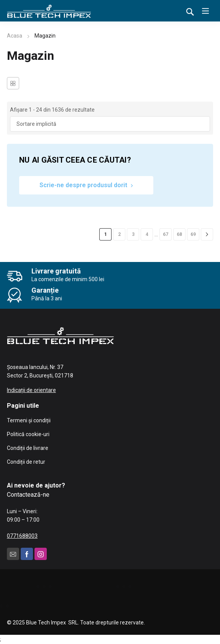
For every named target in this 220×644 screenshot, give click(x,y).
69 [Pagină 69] (193, 234)
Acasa (15, 36)
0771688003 (22, 536)
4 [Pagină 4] (147, 234)
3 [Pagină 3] (133, 234)
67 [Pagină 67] (166, 234)
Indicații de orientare (31, 390)
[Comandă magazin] (110, 124)
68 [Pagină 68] (179, 234)
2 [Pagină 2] (119, 234)
